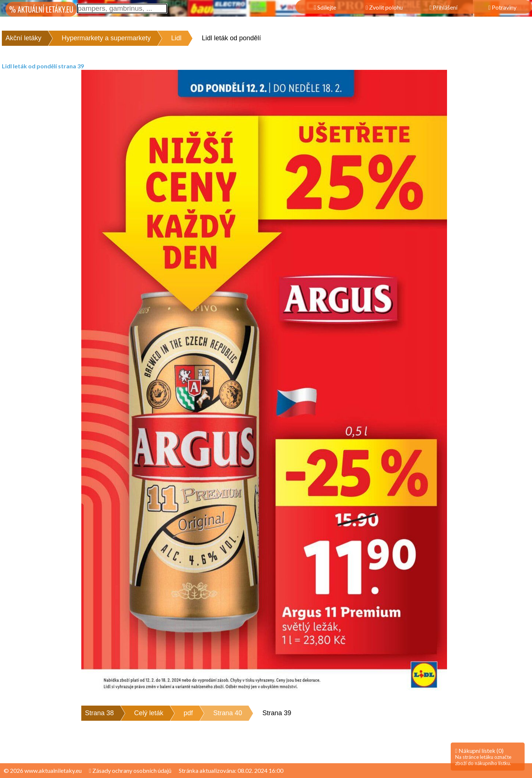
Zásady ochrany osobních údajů (130, 770)
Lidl (176, 38)
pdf (188, 713)
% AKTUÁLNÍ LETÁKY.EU (41, 9)
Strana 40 (228, 713)
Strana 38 (99, 713)
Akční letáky (23, 38)
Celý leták (149, 713)
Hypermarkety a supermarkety (106, 38)
